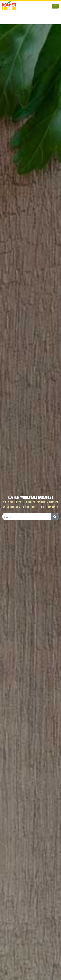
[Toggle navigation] (55, 6)
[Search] (27, 517)
